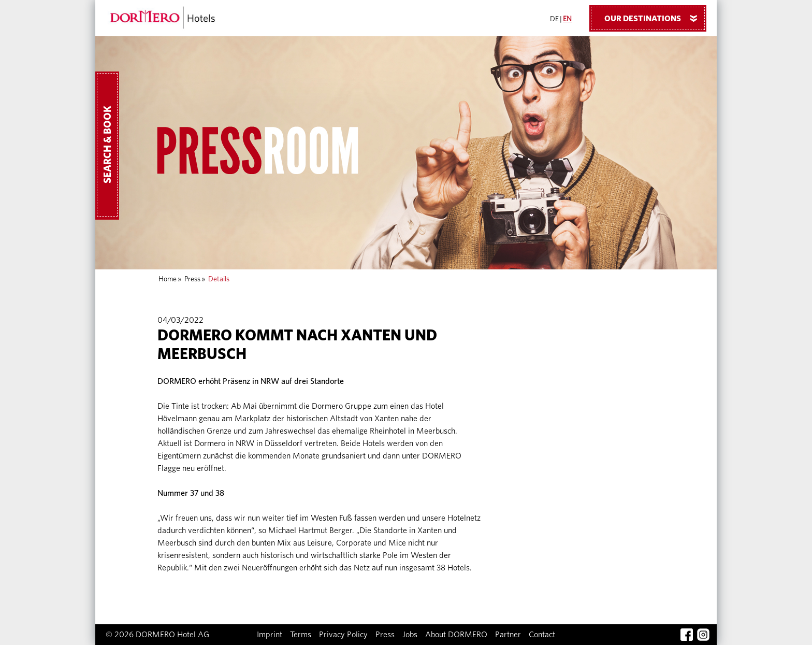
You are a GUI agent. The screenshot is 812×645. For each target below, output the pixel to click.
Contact (542, 635)
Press (192, 279)
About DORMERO (456, 635)
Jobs (410, 635)
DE (554, 19)
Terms (301, 635)
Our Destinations (655, 18)
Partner (508, 635)
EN (567, 19)
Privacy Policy (343, 635)
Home (168, 279)
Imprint (270, 635)
